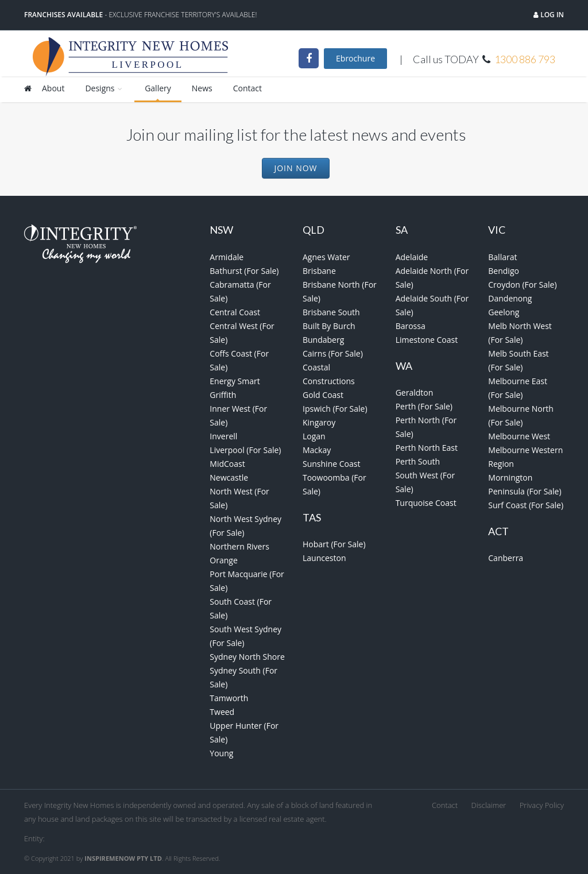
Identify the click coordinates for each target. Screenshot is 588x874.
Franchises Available (63, 15)
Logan (314, 436)
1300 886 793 (525, 59)
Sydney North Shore (247, 657)
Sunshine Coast (331, 464)
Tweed (222, 712)
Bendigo (504, 271)
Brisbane (319, 271)
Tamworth (229, 698)
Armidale (227, 257)
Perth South (418, 461)
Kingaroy (319, 422)
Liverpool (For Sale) (245, 450)
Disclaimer (489, 805)
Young (221, 753)
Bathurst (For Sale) (244, 271)
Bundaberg (323, 340)
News (202, 88)
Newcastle (229, 477)
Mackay (317, 450)
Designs (105, 88)
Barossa (411, 326)
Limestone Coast (427, 340)
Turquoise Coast (426, 503)
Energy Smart (235, 381)
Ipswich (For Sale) (335, 409)
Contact (247, 88)
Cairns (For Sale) (333, 353)
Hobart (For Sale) (334, 544)
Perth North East (427, 448)
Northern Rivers (239, 546)
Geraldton (415, 392)
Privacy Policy (542, 805)
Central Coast (235, 312)
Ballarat (502, 257)
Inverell (223, 436)
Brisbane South (331, 312)
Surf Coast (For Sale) (526, 505)
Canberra (506, 558)
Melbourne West (519, 436)
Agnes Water (326, 257)
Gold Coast (323, 395)
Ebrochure (355, 58)
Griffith (223, 395)
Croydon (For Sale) (522, 285)
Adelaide (412, 257)
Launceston (324, 558)
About (53, 88)
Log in (551, 15)
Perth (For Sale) (424, 406)
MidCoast (227, 464)
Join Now (295, 168)
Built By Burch (329, 326)
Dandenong (510, 298)
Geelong (504, 312)
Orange (223, 560)
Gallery (158, 88)
